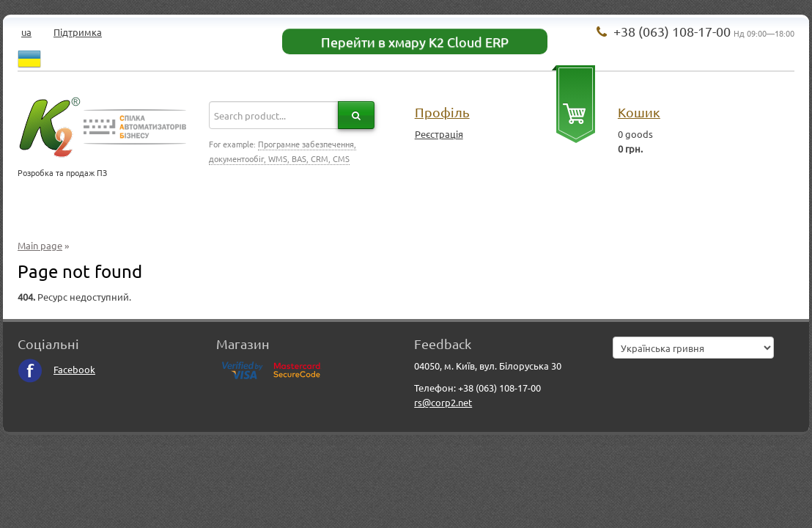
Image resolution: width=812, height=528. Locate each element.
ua (26, 32)
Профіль (442, 112)
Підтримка (78, 32)
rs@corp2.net (443, 402)
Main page (40, 245)
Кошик (639, 112)
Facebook (56, 369)
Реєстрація (439, 134)
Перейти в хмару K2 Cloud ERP (415, 41)
